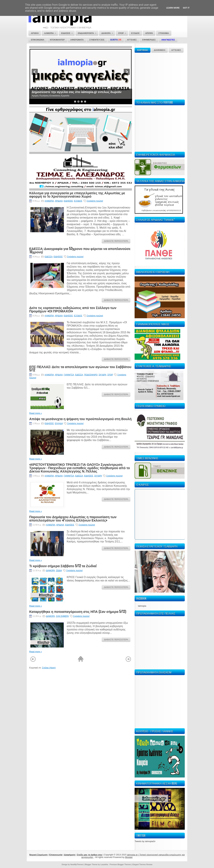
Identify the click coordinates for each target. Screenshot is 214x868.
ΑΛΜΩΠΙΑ (49, 201)
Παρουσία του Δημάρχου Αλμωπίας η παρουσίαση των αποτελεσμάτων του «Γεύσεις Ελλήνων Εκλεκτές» (73, 518)
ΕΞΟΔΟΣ (78, 201)
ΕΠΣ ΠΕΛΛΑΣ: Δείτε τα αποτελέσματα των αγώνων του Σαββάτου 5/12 (80, 368)
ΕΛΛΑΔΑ (59, 423)
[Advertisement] (160, 76)
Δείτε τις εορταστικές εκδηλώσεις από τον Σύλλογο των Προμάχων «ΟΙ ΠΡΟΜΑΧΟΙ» (73, 309)
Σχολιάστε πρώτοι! (95, 201)
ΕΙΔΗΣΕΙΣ (68, 201)
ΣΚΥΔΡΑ (102, 375)
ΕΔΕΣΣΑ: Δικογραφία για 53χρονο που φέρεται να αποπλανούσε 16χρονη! (80, 250)
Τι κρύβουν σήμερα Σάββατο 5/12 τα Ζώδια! (63, 566)
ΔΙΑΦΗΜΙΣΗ (159, 50)
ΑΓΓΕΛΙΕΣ (176, 50)
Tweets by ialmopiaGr (145, 841)
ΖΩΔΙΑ (59, 571)
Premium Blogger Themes (120, 864)
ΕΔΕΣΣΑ (49, 257)
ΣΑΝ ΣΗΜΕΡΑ (62, 616)
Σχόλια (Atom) (49, 668)
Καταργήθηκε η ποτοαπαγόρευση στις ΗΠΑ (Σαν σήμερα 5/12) (78, 611)
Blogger (129, 857)
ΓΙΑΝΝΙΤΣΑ (69, 375)
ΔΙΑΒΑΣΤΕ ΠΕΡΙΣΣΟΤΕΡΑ (116, 241)
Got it (186, 8)
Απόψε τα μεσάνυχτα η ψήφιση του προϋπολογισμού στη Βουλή (80, 419)
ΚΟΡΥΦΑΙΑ (143, 50)
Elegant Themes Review (142, 864)
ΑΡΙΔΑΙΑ (59, 201)
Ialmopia (142, 606)
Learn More (173, 8)
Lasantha (104, 864)
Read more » (36, 413)
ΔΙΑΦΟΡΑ (50, 571)
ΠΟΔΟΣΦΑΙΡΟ (91, 375)
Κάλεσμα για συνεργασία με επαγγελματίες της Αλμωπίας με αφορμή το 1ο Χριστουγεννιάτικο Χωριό (77, 194)
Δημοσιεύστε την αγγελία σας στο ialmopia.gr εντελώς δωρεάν (77, 92)
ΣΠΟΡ (110, 375)
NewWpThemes (77, 864)
